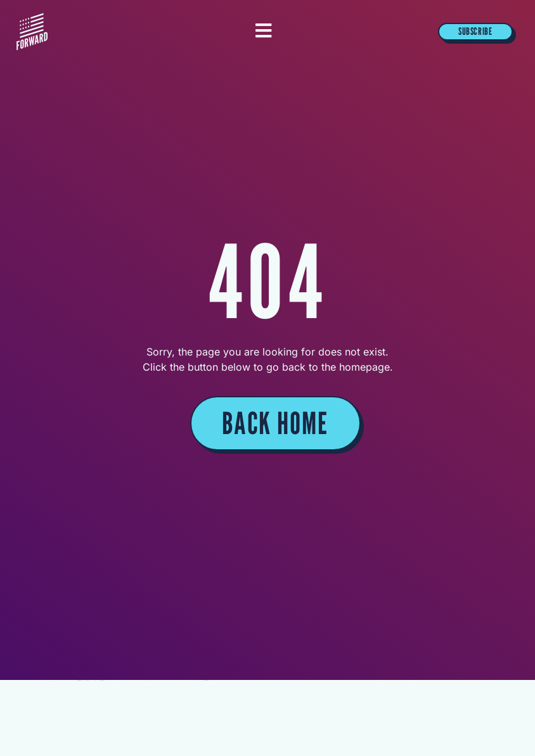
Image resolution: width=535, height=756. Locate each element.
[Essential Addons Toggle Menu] (263, 32)
